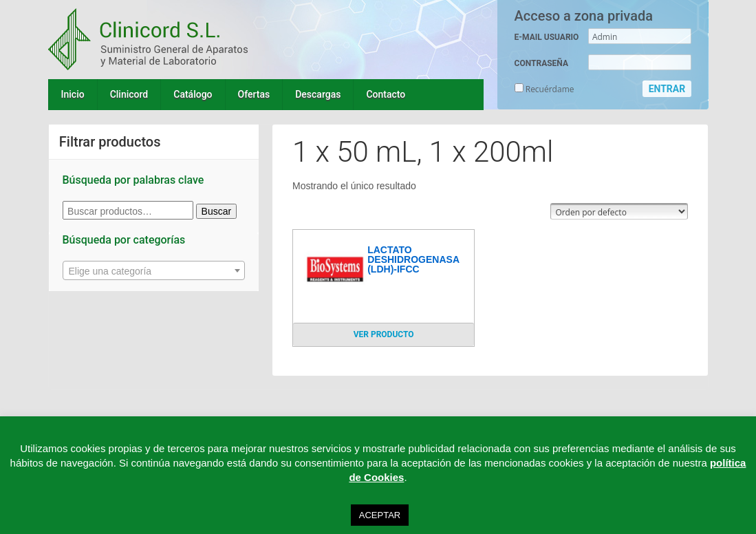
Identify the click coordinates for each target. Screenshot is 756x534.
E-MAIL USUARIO (547, 37)
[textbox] (154, 271)
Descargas (318, 94)
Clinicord (129, 94)
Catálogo (193, 94)
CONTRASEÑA (541, 63)
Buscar (217, 211)
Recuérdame (544, 89)
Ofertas (254, 94)
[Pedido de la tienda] (619, 211)
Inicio (73, 94)
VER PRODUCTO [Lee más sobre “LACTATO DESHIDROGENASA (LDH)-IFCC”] (384, 334)
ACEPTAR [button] (380, 515)
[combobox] (154, 270)
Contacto (386, 94)
